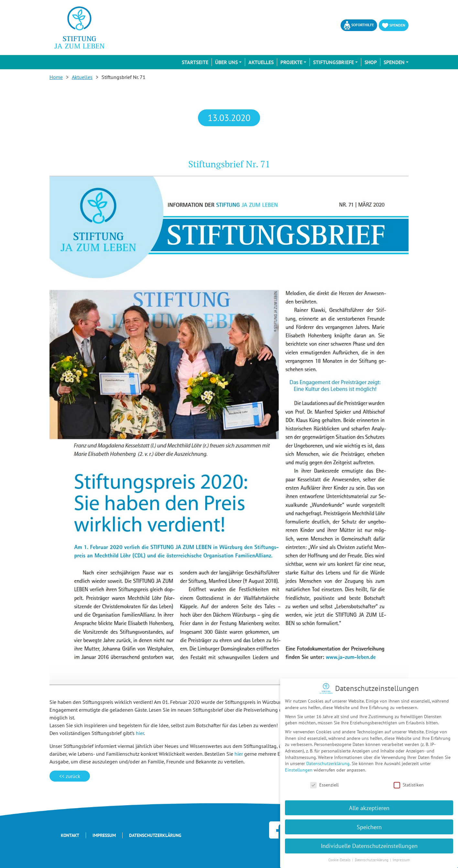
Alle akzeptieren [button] (369, 808)
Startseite (195, 62)
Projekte (291, 62)
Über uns (226, 62)
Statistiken (409, 785)
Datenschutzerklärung (155, 835)
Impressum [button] (401, 860)
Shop (371, 62)
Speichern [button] (369, 827)
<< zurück (70, 776)
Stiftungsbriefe (333, 62)
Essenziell (324, 785)
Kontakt (70, 835)
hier (140, 733)
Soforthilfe (359, 25)
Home (56, 77)
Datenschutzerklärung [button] (372, 860)
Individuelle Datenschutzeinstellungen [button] (369, 846)
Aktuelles (261, 62)
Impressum (104, 835)
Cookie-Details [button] (340, 860)
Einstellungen (299, 770)
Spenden (394, 25)
